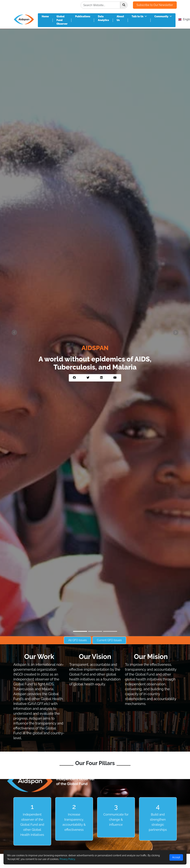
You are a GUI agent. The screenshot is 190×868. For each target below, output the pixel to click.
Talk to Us (139, 16)
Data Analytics (103, 18)
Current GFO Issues (109, 640)
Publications (83, 16)
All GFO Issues (77, 640)
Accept (176, 857)
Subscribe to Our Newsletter (155, 5)
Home (45, 16)
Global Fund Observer (62, 20)
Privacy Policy (67, 859)
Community (163, 16)
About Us (120, 18)
